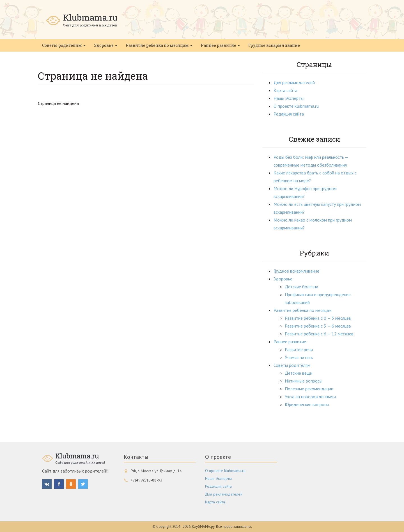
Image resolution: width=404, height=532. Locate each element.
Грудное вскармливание (274, 45)
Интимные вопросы (304, 381)
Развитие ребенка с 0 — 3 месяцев (318, 318)
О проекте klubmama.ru (296, 106)
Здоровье (106, 45)
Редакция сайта (289, 114)
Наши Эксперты (289, 98)
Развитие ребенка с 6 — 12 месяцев (319, 334)
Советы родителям (64, 45)
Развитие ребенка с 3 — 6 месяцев (318, 326)
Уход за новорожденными (310, 397)
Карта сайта (285, 90)
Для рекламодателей (294, 82)
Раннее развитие (220, 45)
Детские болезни (301, 287)
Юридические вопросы (307, 404)
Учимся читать (299, 357)
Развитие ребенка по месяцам (159, 45)
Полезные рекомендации (309, 389)
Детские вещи (299, 373)
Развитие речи (299, 349)
